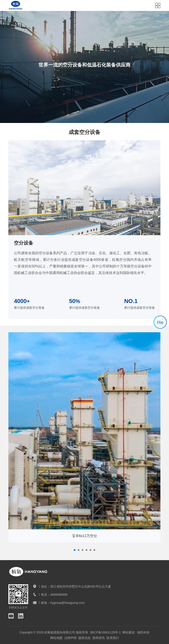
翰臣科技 (143, 632)
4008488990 (59, 595)
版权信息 (84, 638)
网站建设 (129, 632)
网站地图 (56, 638)
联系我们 (113, 638)
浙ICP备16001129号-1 (105, 632)
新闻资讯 (99, 638)
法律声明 (70, 638)
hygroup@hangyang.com (67, 603)
